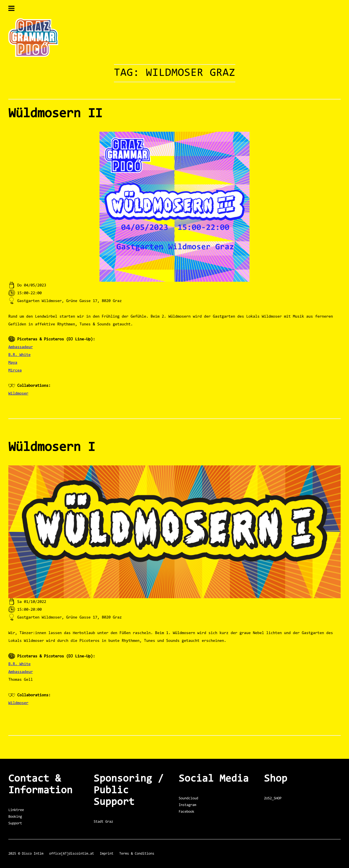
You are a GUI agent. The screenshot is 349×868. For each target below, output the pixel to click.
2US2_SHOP (273, 798)
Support (15, 823)
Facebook (186, 812)
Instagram (187, 805)
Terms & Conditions (137, 854)
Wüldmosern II (55, 114)
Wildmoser (18, 394)
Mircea (15, 371)
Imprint (107, 854)
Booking (15, 817)
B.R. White (19, 355)
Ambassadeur (21, 347)
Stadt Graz (103, 822)
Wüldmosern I (52, 448)
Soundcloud (188, 798)
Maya (13, 363)
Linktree (16, 810)
